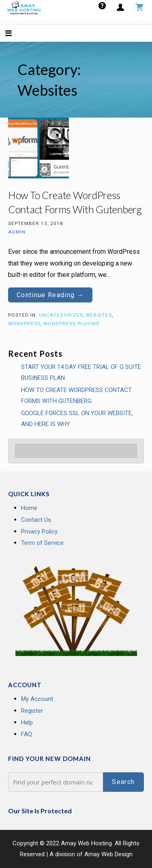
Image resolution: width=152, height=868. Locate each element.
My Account (37, 699)
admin (17, 232)
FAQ (27, 734)
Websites (99, 315)
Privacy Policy (39, 532)
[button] (15, 34)
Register (32, 711)
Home (29, 508)
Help (27, 722)
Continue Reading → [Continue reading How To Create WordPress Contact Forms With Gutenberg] (50, 295)
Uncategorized (61, 315)
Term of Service (42, 543)
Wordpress (24, 324)
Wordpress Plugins (71, 324)
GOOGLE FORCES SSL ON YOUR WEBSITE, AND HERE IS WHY (77, 419)
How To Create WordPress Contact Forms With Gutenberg (76, 395)
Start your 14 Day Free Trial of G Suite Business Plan (81, 372)
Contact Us (36, 520)
